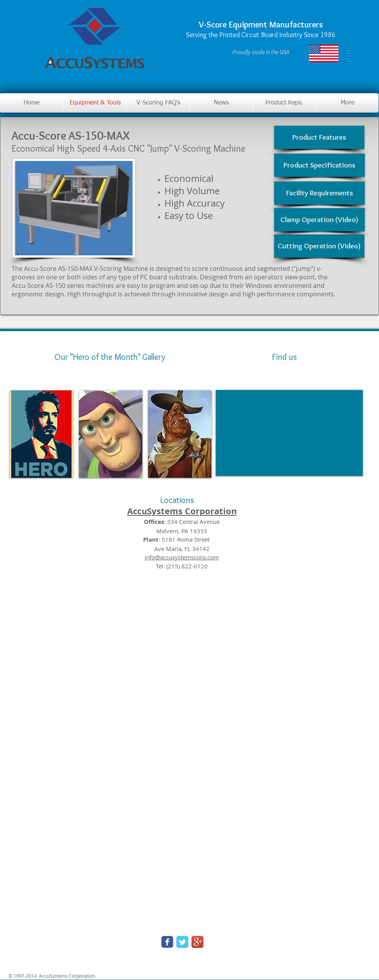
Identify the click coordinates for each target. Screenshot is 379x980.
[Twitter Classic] (182, 942)
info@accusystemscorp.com (182, 557)
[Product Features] (319, 137)
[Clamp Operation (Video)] (319, 220)
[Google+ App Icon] (197, 942)
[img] (41, 434)
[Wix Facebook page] (167, 942)
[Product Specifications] (319, 165)
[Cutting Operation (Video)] (319, 246)
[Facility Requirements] (319, 193)
